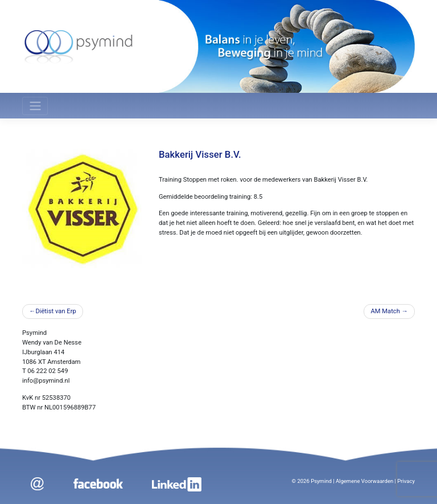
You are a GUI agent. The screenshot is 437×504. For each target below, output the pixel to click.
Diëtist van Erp (55, 311)
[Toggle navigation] (35, 106)
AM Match (385, 311)
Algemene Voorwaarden (364, 481)
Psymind (321, 481)
